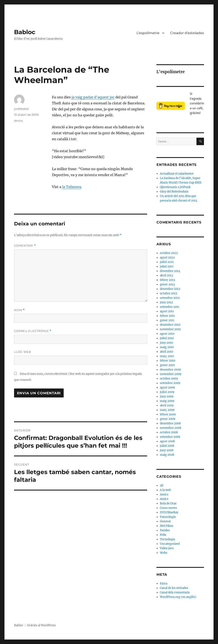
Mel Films (167, 526)
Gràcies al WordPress (41, 625)
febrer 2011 (167, 316)
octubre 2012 (169, 293)
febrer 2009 (168, 414)
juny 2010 (166, 343)
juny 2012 (166, 302)
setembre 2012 (170, 298)
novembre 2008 (171, 428)
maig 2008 (167, 455)
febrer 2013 (167, 280)
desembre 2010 (170, 325)
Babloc (25, 32)
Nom (19, 310)
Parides (165, 530)
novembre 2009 (171, 374)
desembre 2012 (170, 289)
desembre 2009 (170, 370)
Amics (18, 121)
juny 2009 (167, 396)
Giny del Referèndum (174, 192)
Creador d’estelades (187, 33)
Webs (164, 553)
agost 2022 (167, 258)
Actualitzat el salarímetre (177, 174)
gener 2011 (167, 320)
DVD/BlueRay (169, 512)
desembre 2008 (170, 423)
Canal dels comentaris (175, 592)
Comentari (25, 246)
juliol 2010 (167, 338)
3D (162, 486)
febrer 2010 (168, 361)
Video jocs (167, 548)
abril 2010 (166, 352)
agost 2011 (167, 311)
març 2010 (167, 356)
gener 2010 (167, 365)
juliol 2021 (167, 262)
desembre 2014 (170, 271)
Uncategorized (170, 544)
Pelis (163, 535)
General (165, 521)
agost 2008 (167, 441)
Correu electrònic (33, 331)
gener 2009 (168, 419)
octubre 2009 (169, 379)
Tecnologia (167, 539)
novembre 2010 (170, 329)
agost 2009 (167, 388)
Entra (164, 583)
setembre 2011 (170, 307)
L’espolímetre (148, 33)
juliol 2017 (167, 267)
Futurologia (168, 517)
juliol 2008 (167, 446)
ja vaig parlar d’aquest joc (93, 97)
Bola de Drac (168, 503)
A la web (165, 490)
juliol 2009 (167, 392)
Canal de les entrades (174, 588)
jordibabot (21, 109)
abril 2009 (167, 405)
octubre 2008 (169, 432)
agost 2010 (167, 334)
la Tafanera (72, 187)
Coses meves (169, 508)
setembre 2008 (170, 437)
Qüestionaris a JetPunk (175, 187)
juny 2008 (167, 450)
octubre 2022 (169, 253)
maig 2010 (167, 347)
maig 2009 (167, 401)
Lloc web (23, 352)
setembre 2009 (170, 383)
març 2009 (167, 410)
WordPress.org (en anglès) (178, 597)
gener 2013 (167, 284)
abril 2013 (166, 275)
